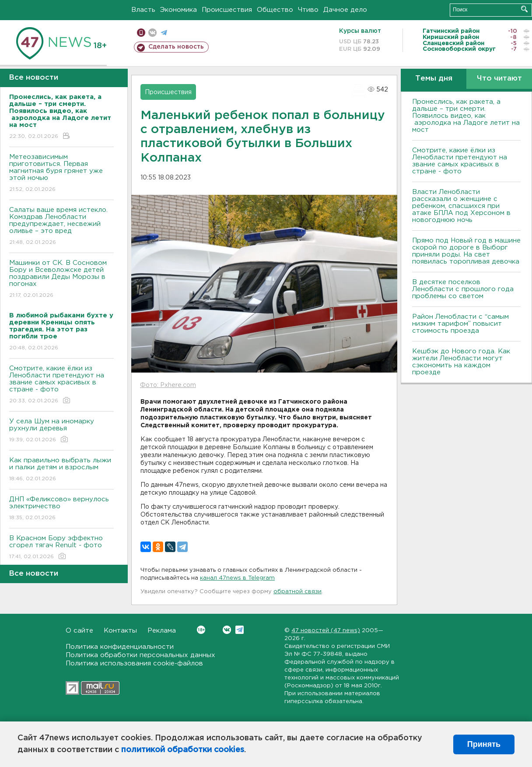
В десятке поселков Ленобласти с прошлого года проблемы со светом (463, 289)
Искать (524, 9)
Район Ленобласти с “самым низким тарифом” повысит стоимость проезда (460, 324)
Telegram (240, 630)
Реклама (162, 631)
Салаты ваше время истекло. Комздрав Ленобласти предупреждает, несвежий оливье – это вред (61, 227)
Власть (143, 10)
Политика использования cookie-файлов (134, 663)
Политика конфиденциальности (120, 647)
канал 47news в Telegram (237, 578)
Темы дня (434, 79)
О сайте (79, 631)
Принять (484, 744)
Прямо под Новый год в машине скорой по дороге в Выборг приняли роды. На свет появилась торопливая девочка (466, 251)
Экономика (178, 10)
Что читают (499, 79)
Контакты (120, 631)
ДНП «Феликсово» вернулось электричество (61, 509)
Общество (275, 10)
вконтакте (152, 33)
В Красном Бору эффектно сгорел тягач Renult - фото (61, 548)
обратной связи (297, 592)
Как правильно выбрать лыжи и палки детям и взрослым (61, 470)
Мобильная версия (141, 33)
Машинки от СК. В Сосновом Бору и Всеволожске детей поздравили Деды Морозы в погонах (61, 280)
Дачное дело (345, 10)
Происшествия (227, 10)
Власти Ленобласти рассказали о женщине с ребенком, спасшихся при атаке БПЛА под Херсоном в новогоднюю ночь (461, 206)
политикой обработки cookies (183, 750)
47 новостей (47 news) (326, 631)
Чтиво (308, 10)
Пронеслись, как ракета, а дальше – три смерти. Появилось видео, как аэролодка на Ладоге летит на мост (466, 116)
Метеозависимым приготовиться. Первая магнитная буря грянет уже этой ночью (61, 174)
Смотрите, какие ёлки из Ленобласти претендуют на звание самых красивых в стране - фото (61, 385)
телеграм (164, 33)
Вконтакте (201, 630)
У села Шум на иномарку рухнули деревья (61, 431)
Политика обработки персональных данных (140, 655)
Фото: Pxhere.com (168, 385)
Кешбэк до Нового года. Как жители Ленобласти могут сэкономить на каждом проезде (461, 362)
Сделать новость (176, 47)
